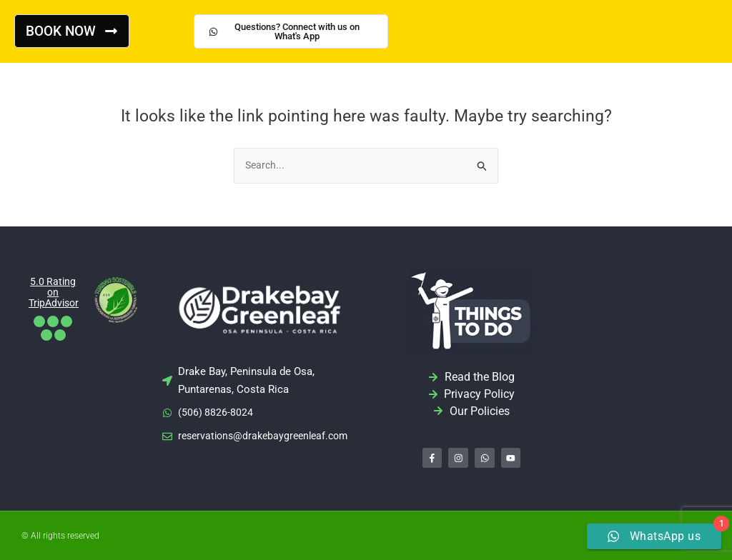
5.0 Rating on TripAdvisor (56, 293)
